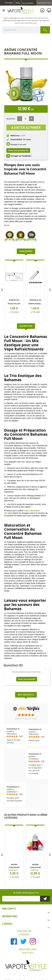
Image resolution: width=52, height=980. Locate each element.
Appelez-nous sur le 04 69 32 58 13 (28, 951)
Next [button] (50, 290)
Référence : (16, 136)
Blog (18, 3)
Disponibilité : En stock (21, 139)
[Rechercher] (26, 30)
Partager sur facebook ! (21, 156)
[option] (14, 291)
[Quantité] (25, 119)
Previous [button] (2, 290)
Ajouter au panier (26, 127)
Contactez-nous (44, 3)
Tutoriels (9, 3)
